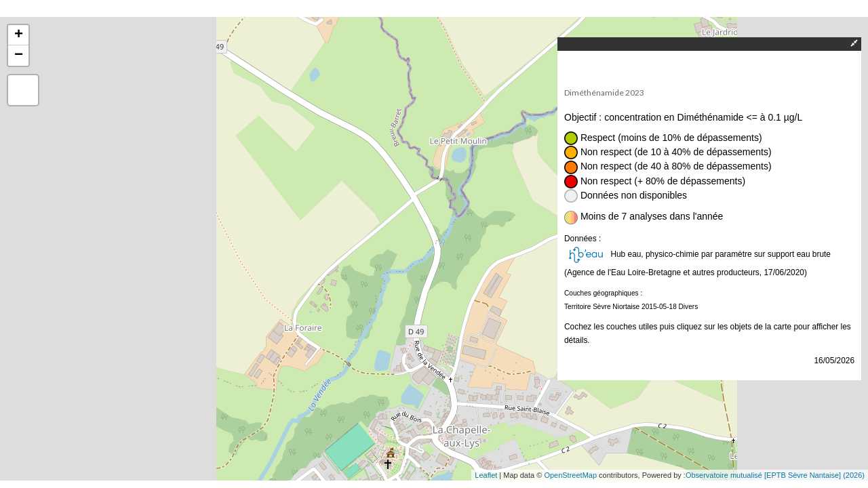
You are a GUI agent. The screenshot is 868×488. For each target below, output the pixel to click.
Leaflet (486, 475)
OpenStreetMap (570, 475)
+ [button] (19, 35)
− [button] (19, 56)
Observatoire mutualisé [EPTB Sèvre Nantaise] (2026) (775, 475)
